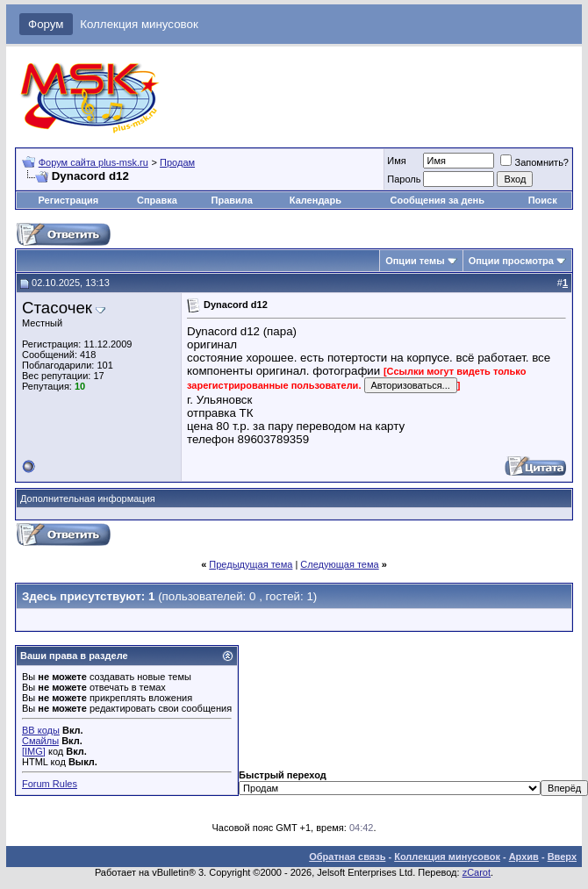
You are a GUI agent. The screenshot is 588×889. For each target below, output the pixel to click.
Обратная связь (347, 857)
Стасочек (57, 308)
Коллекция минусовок (139, 24)
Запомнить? (534, 162)
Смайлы (40, 741)
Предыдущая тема (251, 564)
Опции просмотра (511, 261)
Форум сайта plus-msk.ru (93, 162)
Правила (232, 200)
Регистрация (68, 200)
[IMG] (34, 751)
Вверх (562, 857)
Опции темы (415, 261)
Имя (396, 161)
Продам (177, 162)
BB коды (41, 730)
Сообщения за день (437, 200)
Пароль (404, 179)
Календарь (316, 200)
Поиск (543, 200)
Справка (157, 200)
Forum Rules (50, 784)
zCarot (477, 872)
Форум (46, 24)
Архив (524, 857)
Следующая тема (339, 564)
